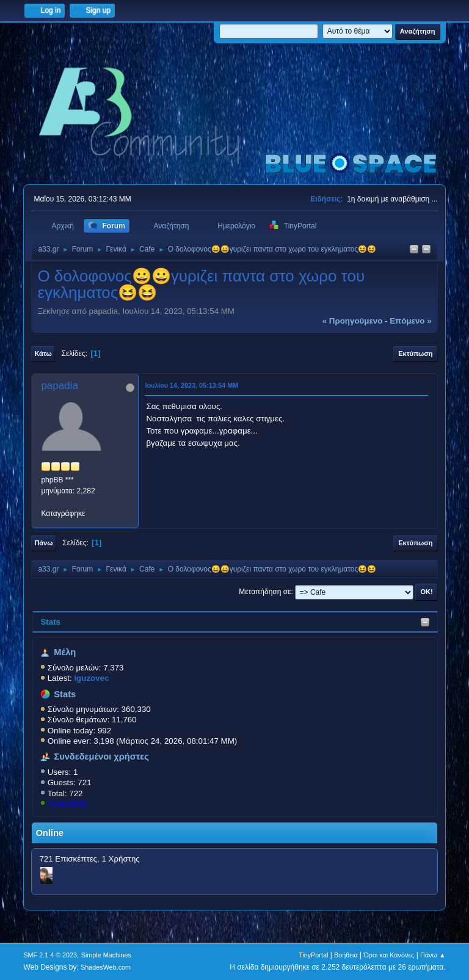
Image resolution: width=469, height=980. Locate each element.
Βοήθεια (346, 955)
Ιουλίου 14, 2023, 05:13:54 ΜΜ (191, 385)
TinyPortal (313, 955)
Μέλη (65, 652)
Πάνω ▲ (433, 955)
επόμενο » (410, 321)
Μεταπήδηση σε (265, 592)
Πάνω (43, 543)
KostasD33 (67, 804)
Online (49, 833)
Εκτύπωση (415, 354)
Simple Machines (106, 955)
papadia (60, 386)
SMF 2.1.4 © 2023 (50, 955)
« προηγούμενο (353, 321)
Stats (50, 622)
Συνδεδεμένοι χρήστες (101, 757)
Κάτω (43, 354)
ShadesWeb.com (106, 967)
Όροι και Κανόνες (389, 955)
